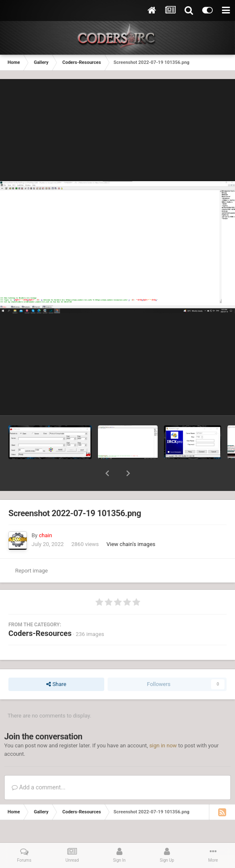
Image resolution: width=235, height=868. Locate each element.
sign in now (163, 745)
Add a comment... (39, 787)
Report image (32, 571)
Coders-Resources (40, 633)
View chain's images (131, 544)
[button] (107, 473)
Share (56, 684)
